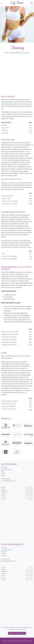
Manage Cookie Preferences (17, 633)
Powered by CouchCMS (18, 641)
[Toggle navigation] (32, 3)
